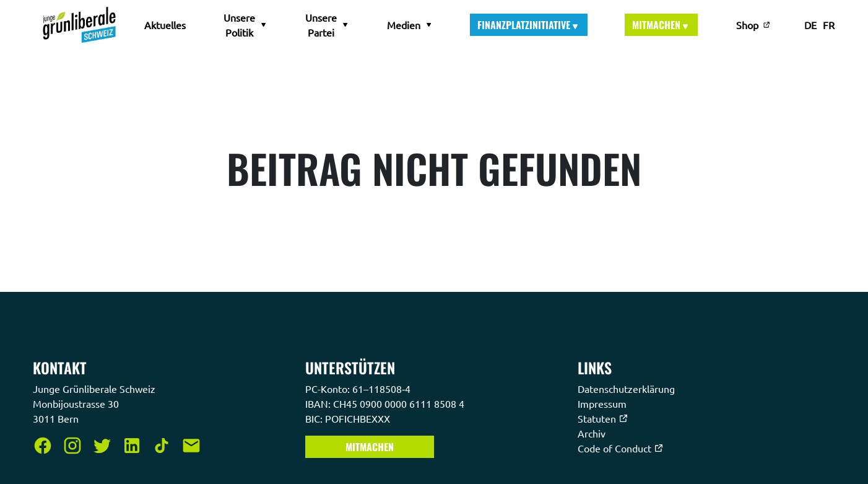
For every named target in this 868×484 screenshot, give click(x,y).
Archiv (593, 433)
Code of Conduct (621, 448)
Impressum (603, 403)
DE (810, 25)
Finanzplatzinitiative (529, 25)
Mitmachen (661, 25)
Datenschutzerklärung (627, 389)
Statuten (603, 418)
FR (829, 25)
